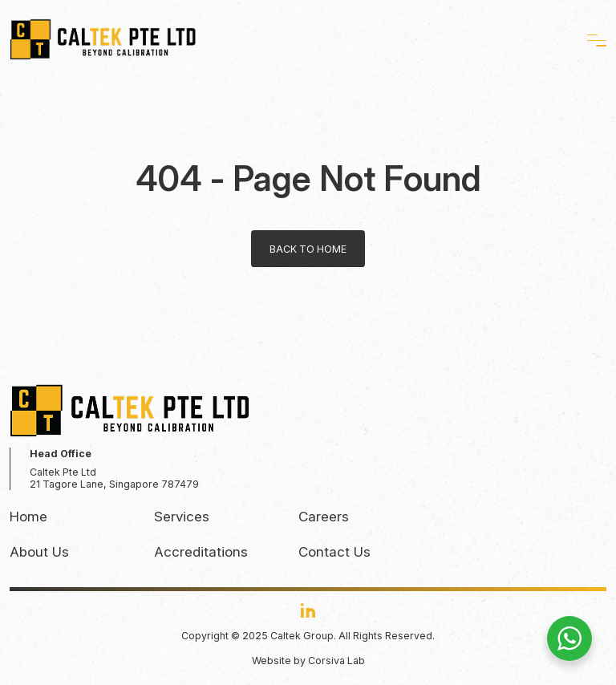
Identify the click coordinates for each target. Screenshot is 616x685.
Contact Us (334, 552)
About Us (39, 552)
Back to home (308, 249)
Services (182, 517)
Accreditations (201, 552)
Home (28, 517)
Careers (324, 517)
